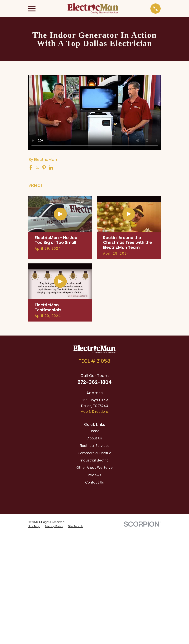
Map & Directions (95, 412)
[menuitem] (34, 526)
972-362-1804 (94, 382)
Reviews (94, 475)
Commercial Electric (94, 453)
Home (94, 431)
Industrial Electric (94, 460)
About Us (95, 438)
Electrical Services (94, 446)
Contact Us (94, 482)
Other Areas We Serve (94, 468)
